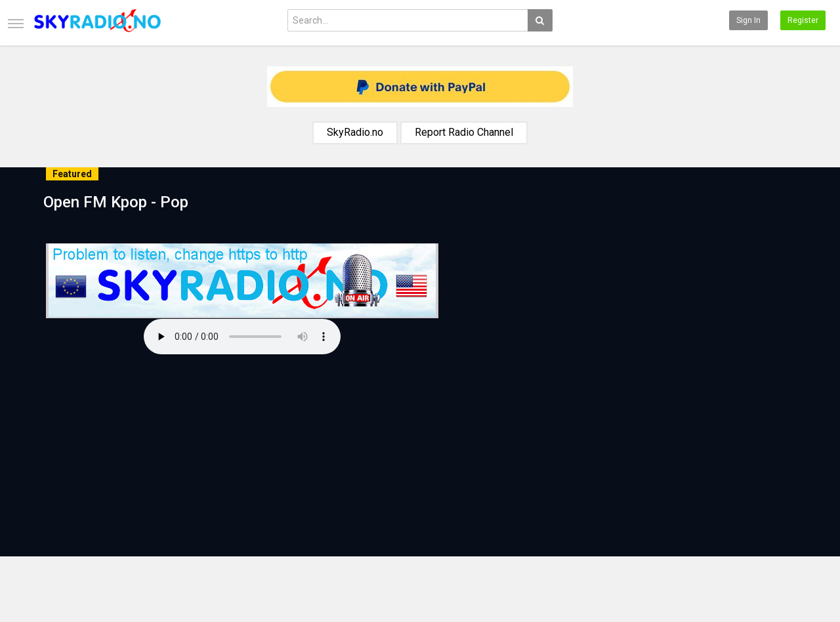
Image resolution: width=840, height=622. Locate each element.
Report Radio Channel (464, 132)
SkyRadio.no (355, 132)
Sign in (748, 20)
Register (803, 20)
